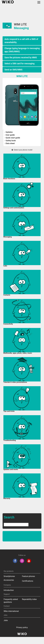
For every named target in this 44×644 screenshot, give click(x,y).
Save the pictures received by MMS (21, 58)
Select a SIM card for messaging (19, 64)
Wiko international (11, 611)
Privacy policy (22, 627)
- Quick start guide (12, 138)
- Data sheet (10, 143)
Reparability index (29, 599)
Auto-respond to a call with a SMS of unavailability (21, 41)
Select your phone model (22, 150)
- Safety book (10, 141)
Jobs (6, 620)
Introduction (9, 590)
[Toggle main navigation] (39, 2)
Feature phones (29, 576)
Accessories (9, 580)
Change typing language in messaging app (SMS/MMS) (22, 50)
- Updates (9, 132)
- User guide (10, 135)
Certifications (28, 581)
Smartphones (9, 576)
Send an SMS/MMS (13, 70)
